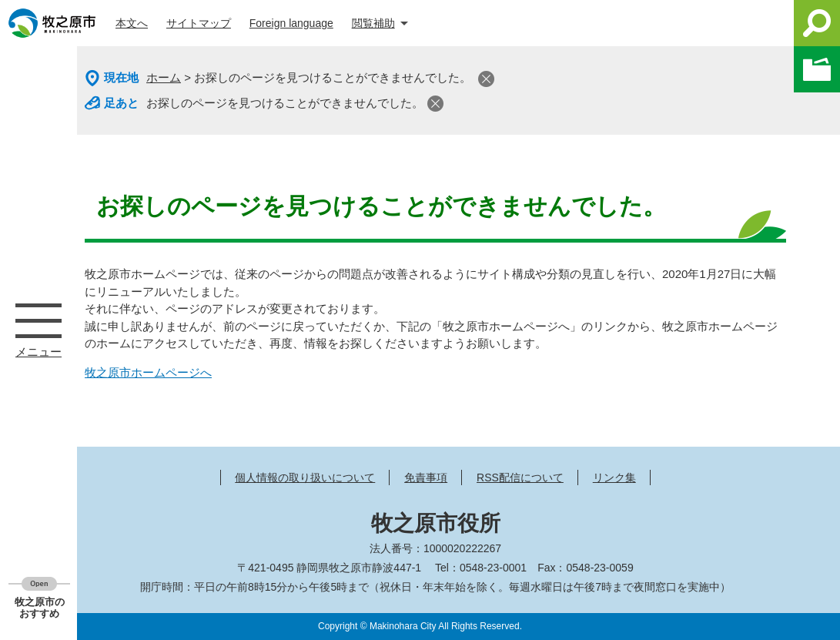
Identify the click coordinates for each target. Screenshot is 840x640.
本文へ (132, 23)
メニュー (38, 320)
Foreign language (291, 23)
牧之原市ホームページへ (148, 372)
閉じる (486, 79)
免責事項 (426, 477)
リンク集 (614, 477)
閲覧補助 (373, 23)
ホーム (164, 77)
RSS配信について (520, 477)
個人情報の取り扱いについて (305, 477)
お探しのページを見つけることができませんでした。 (285, 103)
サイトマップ (199, 23)
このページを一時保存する (817, 69)
